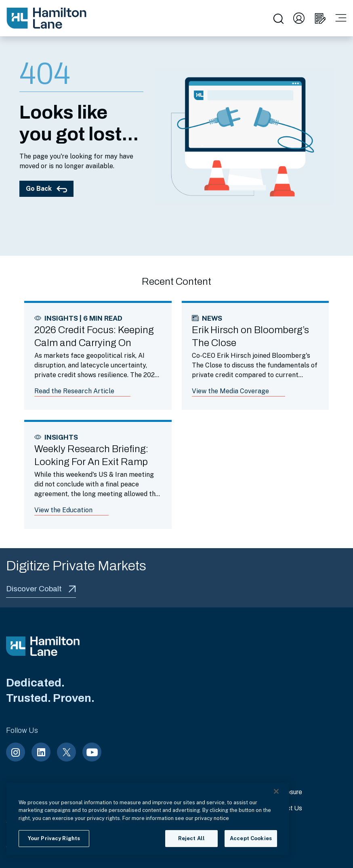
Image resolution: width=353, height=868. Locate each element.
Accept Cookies (251, 838)
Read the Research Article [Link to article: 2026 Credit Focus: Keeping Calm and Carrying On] (74, 391)
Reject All (191, 838)
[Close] (276, 791)
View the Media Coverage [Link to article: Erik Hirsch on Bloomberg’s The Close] (230, 391)
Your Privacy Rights (54, 838)
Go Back (46, 189)
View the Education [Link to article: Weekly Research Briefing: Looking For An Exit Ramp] (63, 510)
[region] (148, 819)
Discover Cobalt (41, 589)
